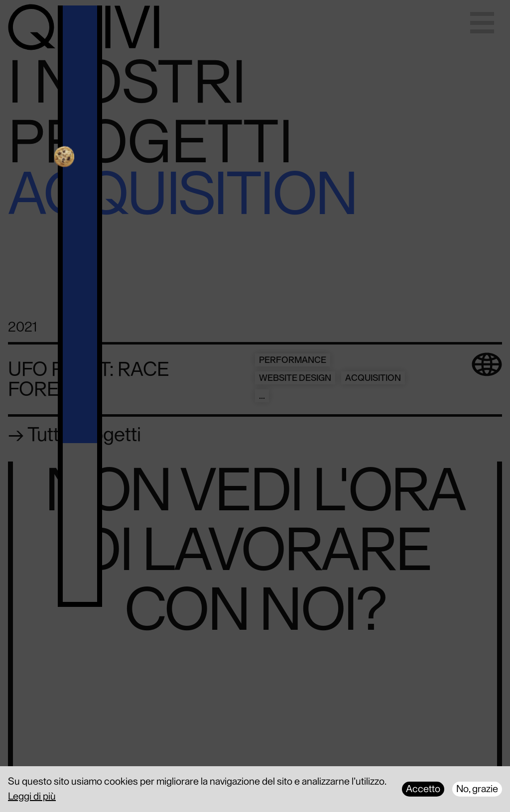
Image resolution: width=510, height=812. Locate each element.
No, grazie (477, 789)
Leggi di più (32, 797)
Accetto (423, 789)
